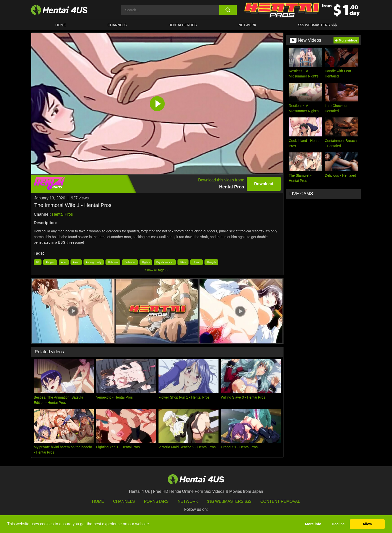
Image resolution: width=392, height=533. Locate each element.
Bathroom (130, 262)
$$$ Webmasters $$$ (229, 501)
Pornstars (156, 501)
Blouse (197, 262)
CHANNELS (117, 25)
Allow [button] (367, 524)
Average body (94, 262)
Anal (64, 262)
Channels (124, 501)
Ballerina (113, 262)
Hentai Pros (62, 214)
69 (38, 262)
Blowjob (211, 262)
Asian (76, 262)
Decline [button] (338, 524)
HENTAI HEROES (183, 25)
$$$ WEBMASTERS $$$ (317, 25)
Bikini (183, 262)
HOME (60, 25)
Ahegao (50, 262)
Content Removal (280, 501)
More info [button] (313, 524)
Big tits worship (165, 262)
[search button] (228, 10)
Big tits (146, 262)
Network (247, 25)
